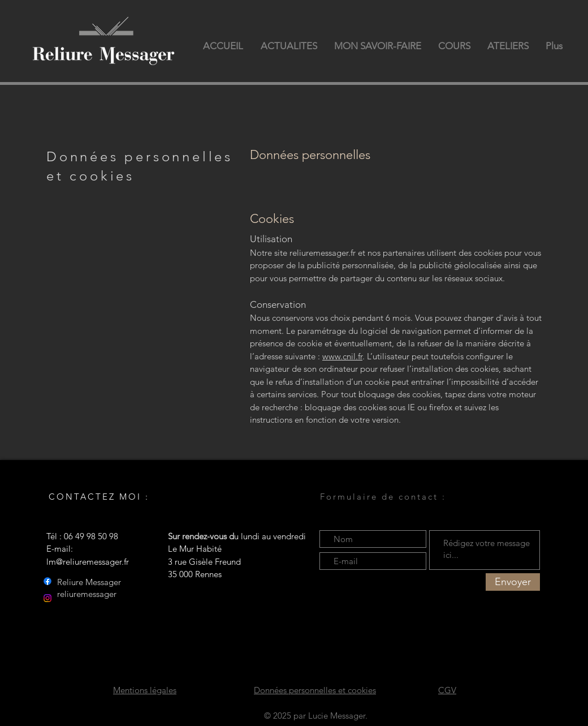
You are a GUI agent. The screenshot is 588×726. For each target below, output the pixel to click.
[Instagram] (47, 598)
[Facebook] (47, 581)
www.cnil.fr (342, 356)
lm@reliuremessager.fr (88, 562)
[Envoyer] (513, 582)
